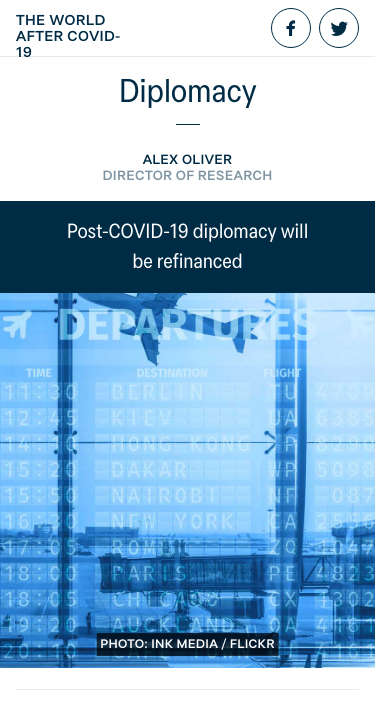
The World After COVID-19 (68, 36)
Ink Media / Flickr (213, 644)
